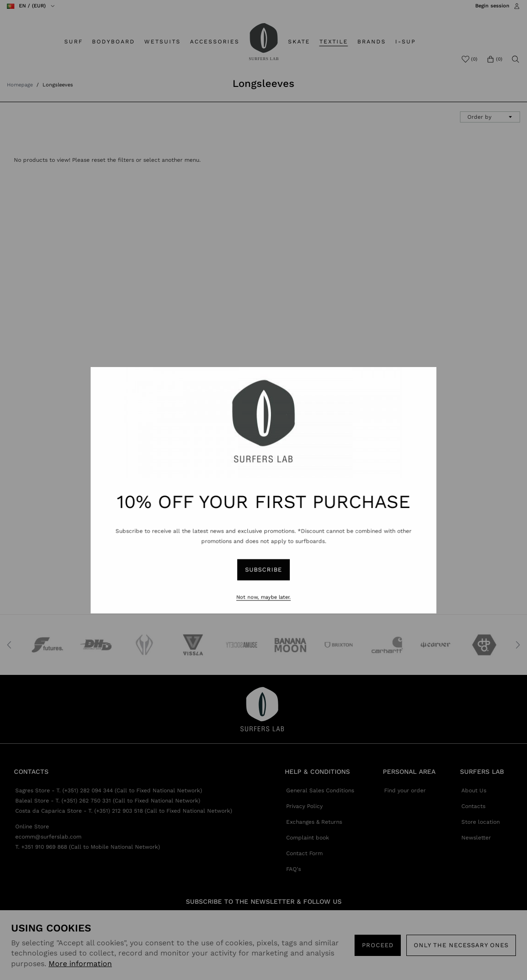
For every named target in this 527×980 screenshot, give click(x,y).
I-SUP (405, 42)
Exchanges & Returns (314, 822)
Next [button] (518, 645)
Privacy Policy (304, 806)
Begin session (492, 6)
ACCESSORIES (215, 42)
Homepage (20, 85)
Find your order (405, 790)
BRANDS (372, 42)
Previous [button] (9, 645)
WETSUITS (162, 42)
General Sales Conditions (320, 790)
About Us (474, 790)
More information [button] (80, 964)
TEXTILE (334, 42)
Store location (481, 822)
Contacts (473, 806)
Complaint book (308, 838)
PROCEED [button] (378, 945)
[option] (45, 645)
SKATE (299, 42)
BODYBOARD (113, 42)
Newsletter (476, 838)
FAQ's (294, 869)
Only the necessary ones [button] (461, 945)
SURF (74, 42)
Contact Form (304, 853)
